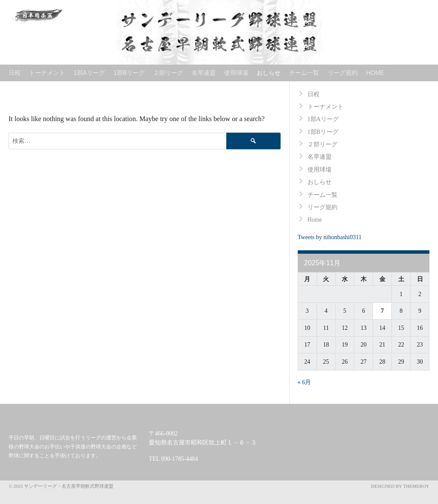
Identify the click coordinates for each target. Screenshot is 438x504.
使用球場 (236, 73)
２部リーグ (168, 73)
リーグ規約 (343, 73)
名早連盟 (204, 73)
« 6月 (305, 382)
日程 (15, 73)
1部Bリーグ (129, 73)
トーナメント (47, 73)
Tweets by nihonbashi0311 (330, 237)
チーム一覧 (304, 73)
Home (375, 73)
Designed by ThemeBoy (400, 486)
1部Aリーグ (89, 73)
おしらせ (269, 73)
